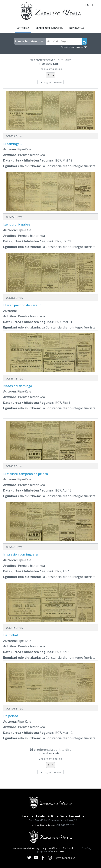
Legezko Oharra (51, 848)
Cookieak (68, 848)
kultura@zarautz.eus (43, 825)
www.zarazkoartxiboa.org (25, 848)
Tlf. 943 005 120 (66, 825)
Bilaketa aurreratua (72, 47)
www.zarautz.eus (66, 858)
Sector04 (59, 851)
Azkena (58, 82)
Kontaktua (77, 28)
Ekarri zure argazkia (49, 28)
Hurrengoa (45, 82)
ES (94, 5)
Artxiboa (23, 28)
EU (87, 5)
